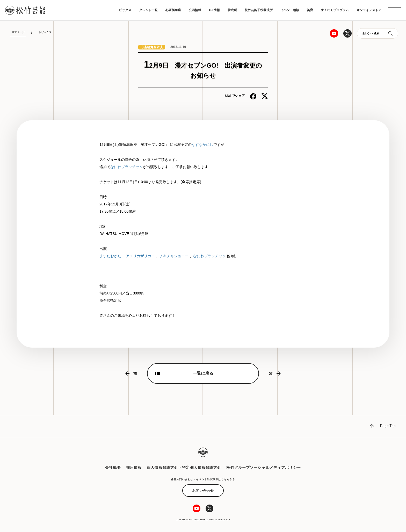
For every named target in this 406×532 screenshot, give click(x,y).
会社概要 (113, 468)
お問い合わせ (203, 491)
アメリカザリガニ (140, 256)
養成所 (232, 10)
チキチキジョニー (174, 256)
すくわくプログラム (335, 10)
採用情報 (134, 468)
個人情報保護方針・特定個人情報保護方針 (184, 468)
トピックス (124, 10)
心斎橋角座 (173, 10)
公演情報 (195, 10)
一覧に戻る (203, 373)
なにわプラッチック (127, 167)
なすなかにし (202, 145)
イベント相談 (290, 10)
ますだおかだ (110, 256)
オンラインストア (369, 10)
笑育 (310, 10)
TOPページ (18, 32)
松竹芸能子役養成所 (259, 10)
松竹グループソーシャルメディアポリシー (263, 468)
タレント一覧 (148, 10)
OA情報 (214, 10)
